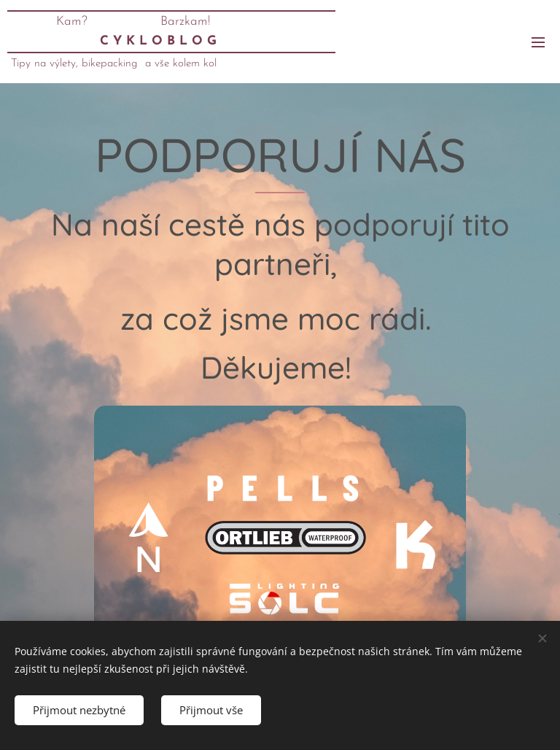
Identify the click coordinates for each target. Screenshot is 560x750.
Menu (538, 42)
